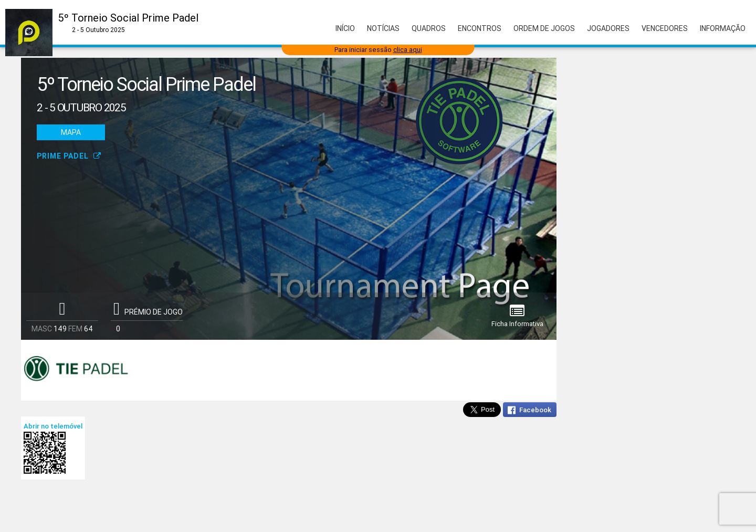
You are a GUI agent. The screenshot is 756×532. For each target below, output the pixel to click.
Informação (723, 28)
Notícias (383, 28)
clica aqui (408, 50)
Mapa (71, 132)
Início (345, 28)
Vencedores (665, 28)
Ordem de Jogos (544, 28)
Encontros (480, 28)
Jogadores (608, 28)
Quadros (429, 28)
